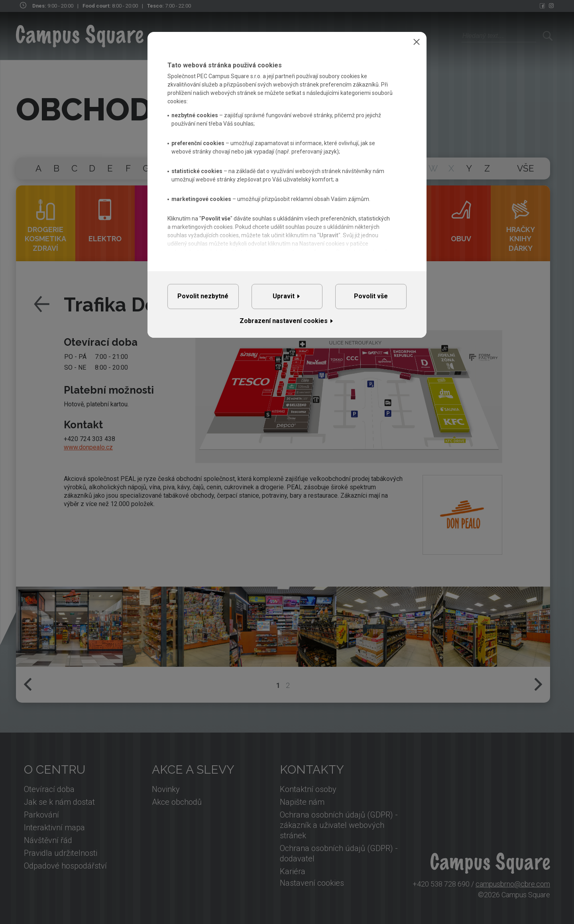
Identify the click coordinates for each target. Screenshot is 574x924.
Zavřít (417, 42)
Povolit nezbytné (203, 296)
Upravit (284, 296)
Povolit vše (371, 296)
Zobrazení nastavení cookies (284, 321)
